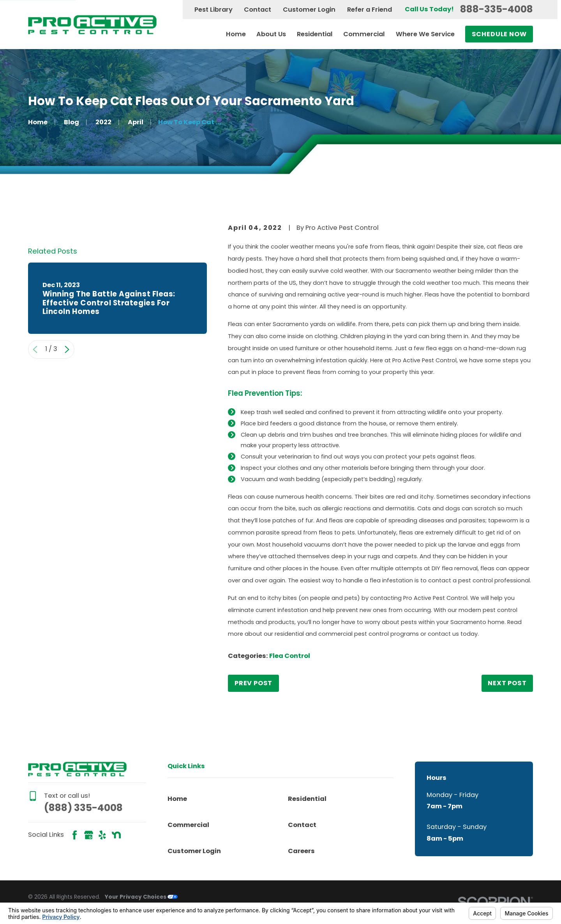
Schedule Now (499, 34)
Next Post (507, 683)
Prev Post (253, 683)
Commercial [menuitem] (364, 34)
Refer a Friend (370, 10)
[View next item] (67, 462)
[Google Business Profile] (89, 835)
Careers (301, 851)
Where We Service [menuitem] (425, 34)
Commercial (188, 825)
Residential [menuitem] (315, 34)
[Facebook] (75, 835)
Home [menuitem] (236, 34)
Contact (258, 10)
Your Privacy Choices (141, 897)
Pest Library (213, 10)
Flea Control (290, 656)
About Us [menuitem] (271, 34)
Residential (307, 799)
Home (177, 799)
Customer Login (309, 10)
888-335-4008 (497, 10)
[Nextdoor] (116, 835)
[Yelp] (102, 835)
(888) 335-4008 (83, 808)
